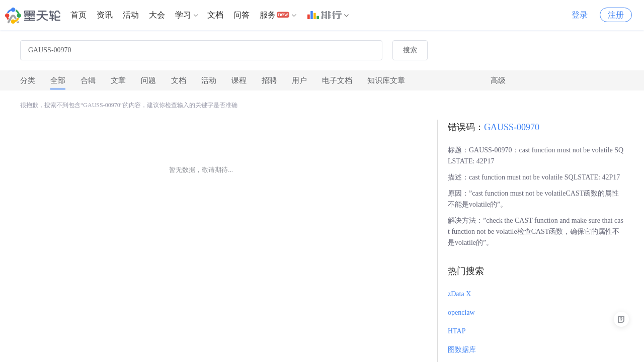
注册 (616, 15)
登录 (580, 15)
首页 (78, 15)
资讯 (105, 15)
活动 (131, 15)
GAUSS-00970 (512, 127)
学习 (183, 15)
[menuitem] (78, 15)
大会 (157, 15)
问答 (242, 15)
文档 (215, 15)
